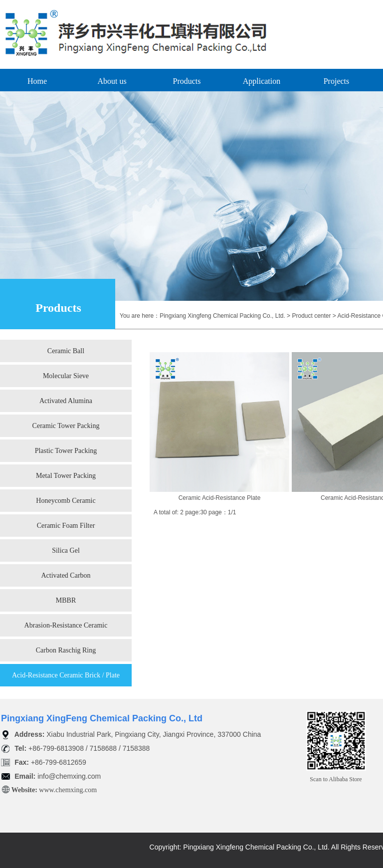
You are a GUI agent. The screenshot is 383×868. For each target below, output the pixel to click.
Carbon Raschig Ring (66, 650)
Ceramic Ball (66, 351)
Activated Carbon (66, 575)
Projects (337, 81)
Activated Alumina (66, 401)
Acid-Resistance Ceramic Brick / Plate (66, 675)
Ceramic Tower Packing (66, 426)
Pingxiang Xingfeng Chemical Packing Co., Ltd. (222, 316)
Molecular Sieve (66, 376)
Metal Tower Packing (66, 476)
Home (37, 81)
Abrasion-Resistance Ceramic (66, 625)
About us (112, 81)
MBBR (66, 600)
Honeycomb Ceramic (66, 501)
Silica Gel (66, 550)
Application (262, 81)
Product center (311, 316)
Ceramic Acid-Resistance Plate (220, 498)
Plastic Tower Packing (66, 451)
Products (187, 81)
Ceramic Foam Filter (66, 526)
